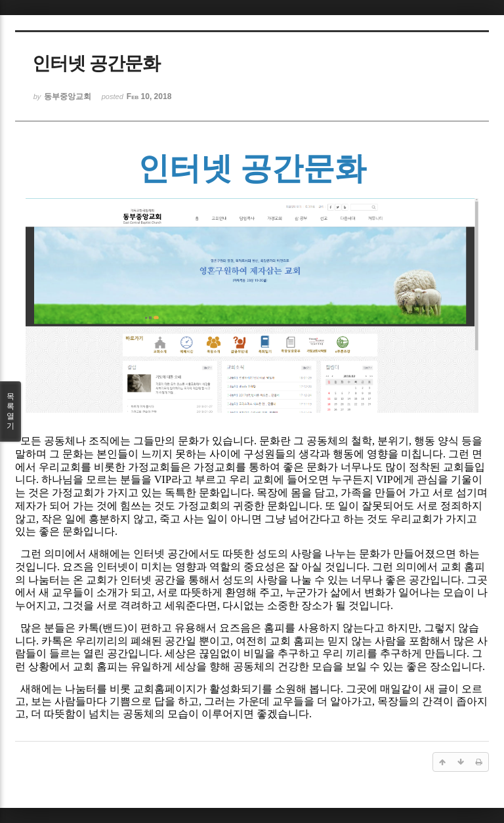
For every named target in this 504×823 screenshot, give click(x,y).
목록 (10, 411)
